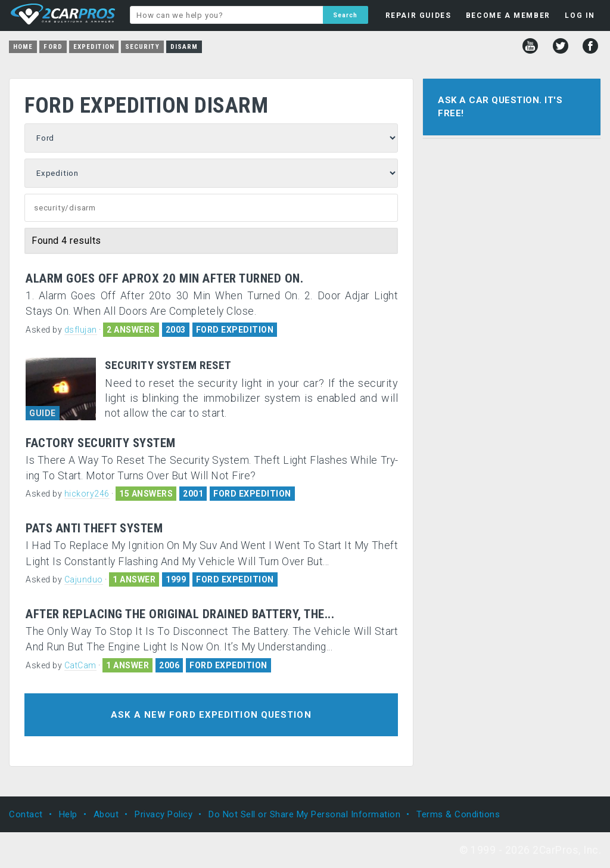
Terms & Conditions (458, 814)
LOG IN (580, 15)
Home (23, 47)
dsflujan (81, 330)
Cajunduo (84, 579)
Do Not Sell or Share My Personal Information (304, 814)
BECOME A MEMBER (508, 15)
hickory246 (87, 494)
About (106, 814)
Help (68, 814)
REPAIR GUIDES (418, 15)
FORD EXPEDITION (235, 330)
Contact (26, 814)
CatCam (80, 665)
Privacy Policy (164, 814)
